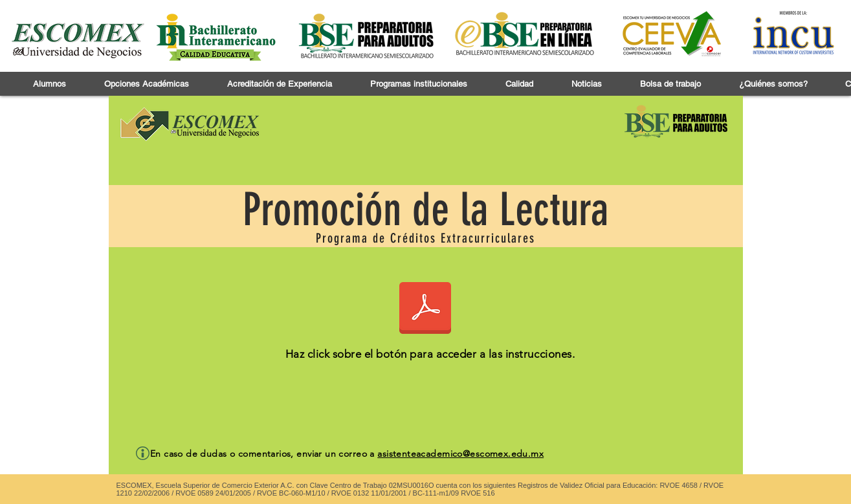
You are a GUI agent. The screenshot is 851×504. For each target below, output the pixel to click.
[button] (49, 84)
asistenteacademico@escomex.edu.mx (460, 454)
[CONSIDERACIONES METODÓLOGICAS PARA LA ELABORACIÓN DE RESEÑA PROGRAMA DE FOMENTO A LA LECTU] (425, 309)
